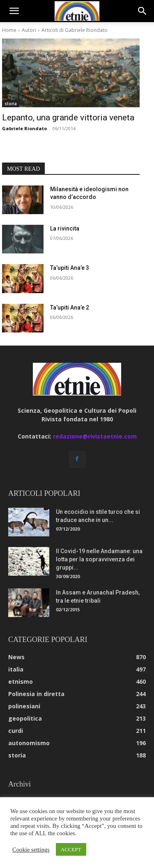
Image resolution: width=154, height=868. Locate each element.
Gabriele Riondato (24, 128)
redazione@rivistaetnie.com (95, 436)
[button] (14, 11)
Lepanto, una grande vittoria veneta (68, 118)
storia (11, 104)
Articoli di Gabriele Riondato (75, 30)
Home (9, 30)
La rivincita (65, 228)
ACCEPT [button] (71, 849)
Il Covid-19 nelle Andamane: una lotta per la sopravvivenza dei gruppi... (99, 559)
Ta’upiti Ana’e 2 (70, 307)
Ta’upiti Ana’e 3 (70, 268)
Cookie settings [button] (31, 850)
